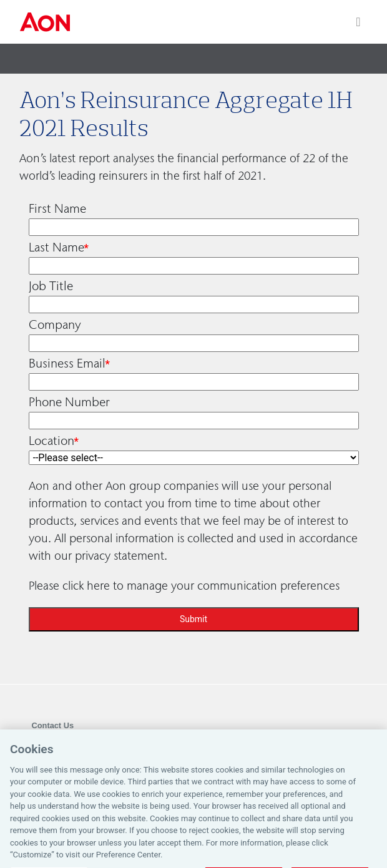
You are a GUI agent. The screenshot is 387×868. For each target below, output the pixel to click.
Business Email (67, 363)
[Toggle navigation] (358, 22)
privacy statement (120, 556)
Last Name (56, 247)
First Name (57, 208)
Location (51, 441)
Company (55, 324)
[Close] (367, 757)
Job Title (51, 286)
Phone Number (69, 402)
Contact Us (53, 725)
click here (86, 586)
